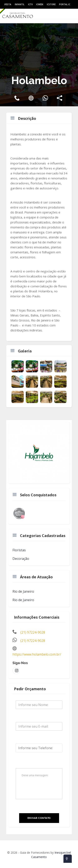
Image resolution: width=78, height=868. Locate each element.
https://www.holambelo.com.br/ (37, 654)
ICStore (51, 4)
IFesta (8, 4)
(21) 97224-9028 (33, 632)
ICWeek (40, 4)
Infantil (20, 4)
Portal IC (65, 4)
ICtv (30, 4)
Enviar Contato (39, 818)
